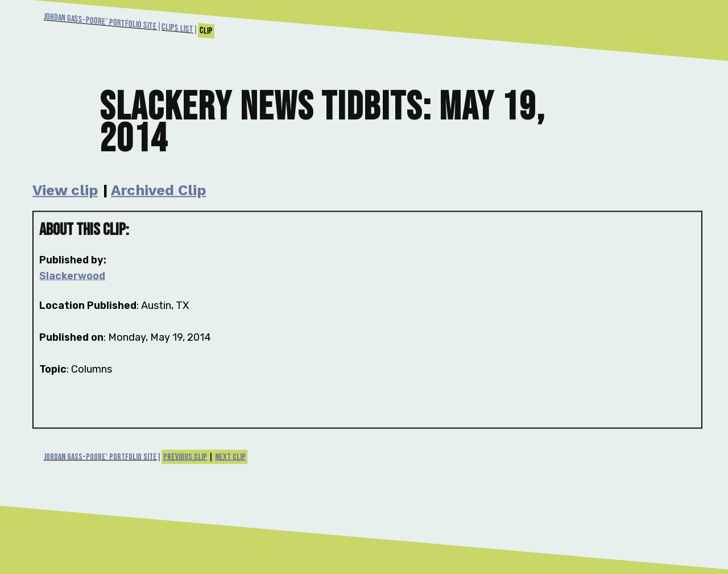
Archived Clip (158, 190)
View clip (65, 190)
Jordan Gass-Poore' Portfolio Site (100, 22)
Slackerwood (72, 276)
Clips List (177, 28)
